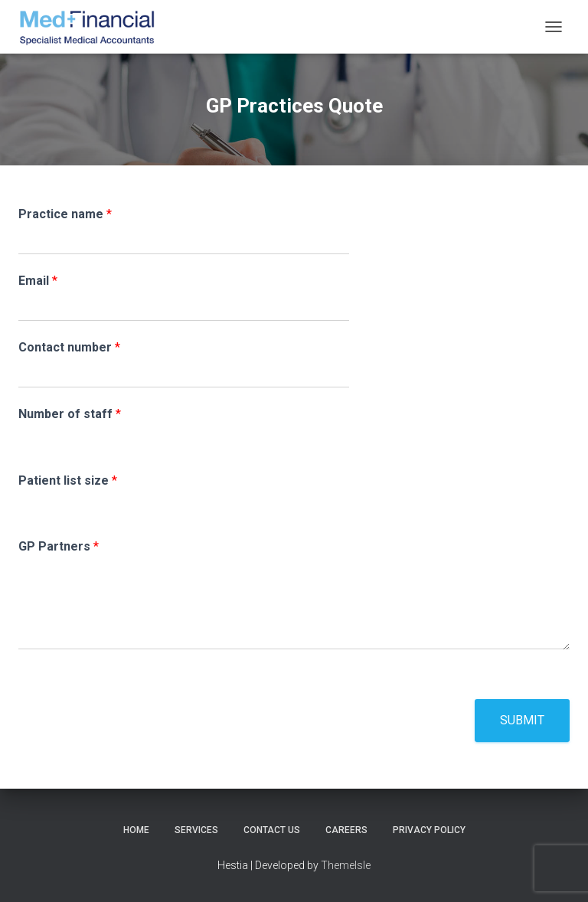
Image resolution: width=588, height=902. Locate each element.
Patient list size (68, 480)
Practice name (65, 214)
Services (196, 830)
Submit (522, 720)
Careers (346, 830)
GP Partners (59, 546)
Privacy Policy (429, 830)
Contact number (69, 347)
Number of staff (70, 414)
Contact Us (272, 830)
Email (38, 281)
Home (136, 830)
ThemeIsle (346, 865)
